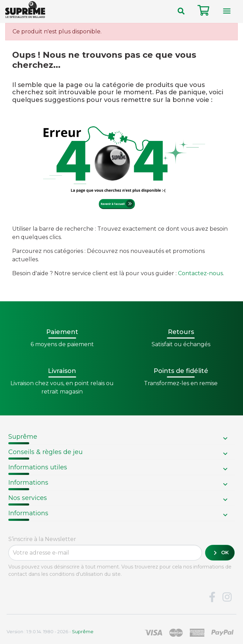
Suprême (23, 437)
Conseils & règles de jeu (46, 452)
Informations (28, 483)
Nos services (28, 498)
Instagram (227, 597)
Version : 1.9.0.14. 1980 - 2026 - (50, 631)
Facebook (212, 597)
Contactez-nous (200, 273)
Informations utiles (38, 467)
